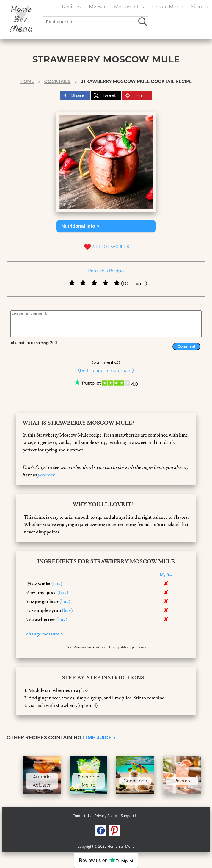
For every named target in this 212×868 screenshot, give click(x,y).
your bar (46, 475)
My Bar (97, 7)
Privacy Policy (106, 816)
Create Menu (168, 7)
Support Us (130, 816)
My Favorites (129, 7)
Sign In (200, 7)
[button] (106, 226)
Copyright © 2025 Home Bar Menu (106, 846)
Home (27, 81)
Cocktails (58, 81)
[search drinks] (143, 22)
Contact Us (82, 816)
